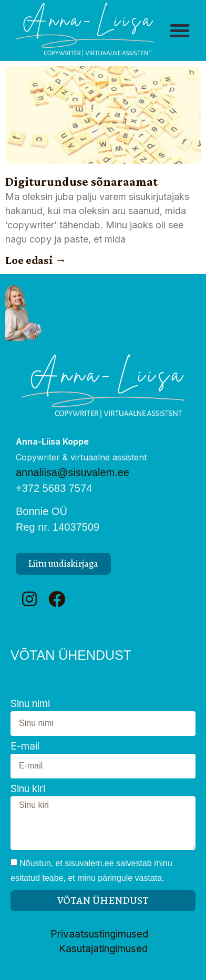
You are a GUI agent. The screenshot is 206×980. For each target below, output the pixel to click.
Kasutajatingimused (103, 949)
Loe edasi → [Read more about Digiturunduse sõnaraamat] (36, 260)
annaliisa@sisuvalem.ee (73, 472)
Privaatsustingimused (99, 934)
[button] (180, 30)
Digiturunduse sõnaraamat (81, 181)
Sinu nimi (30, 704)
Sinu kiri (28, 789)
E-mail (25, 747)
